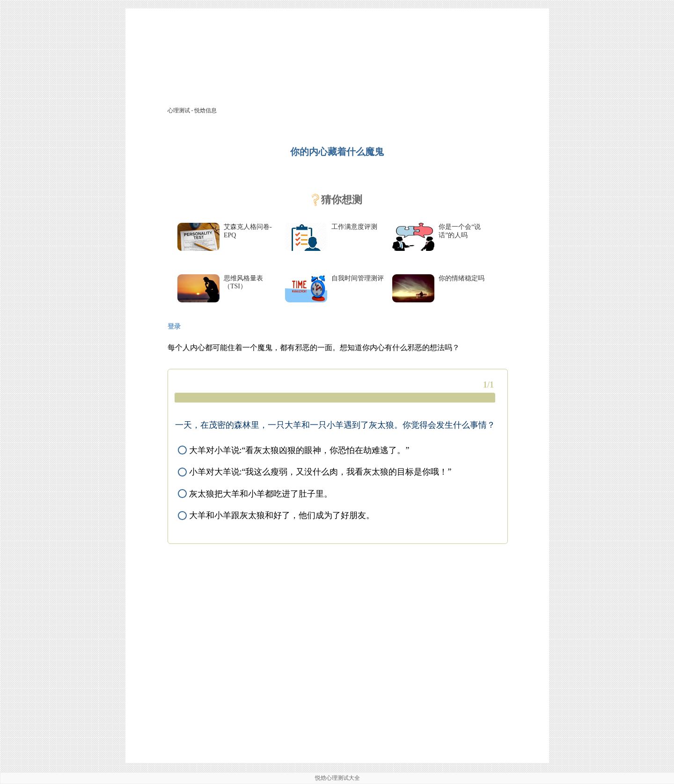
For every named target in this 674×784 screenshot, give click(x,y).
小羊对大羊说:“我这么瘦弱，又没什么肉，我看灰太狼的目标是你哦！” (315, 472)
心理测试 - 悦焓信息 (192, 110)
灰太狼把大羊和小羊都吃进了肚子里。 (255, 494)
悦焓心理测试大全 (337, 778)
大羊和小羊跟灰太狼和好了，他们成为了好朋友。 (276, 515)
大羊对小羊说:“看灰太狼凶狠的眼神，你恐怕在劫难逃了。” (293, 450)
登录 (174, 326)
